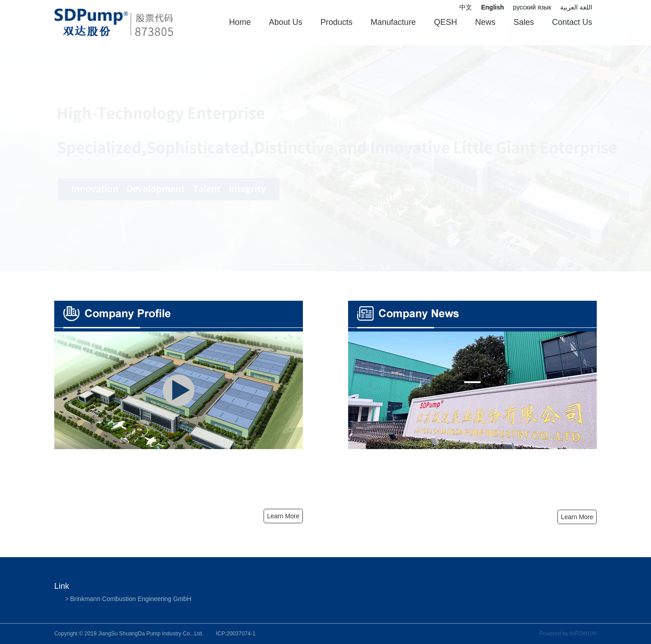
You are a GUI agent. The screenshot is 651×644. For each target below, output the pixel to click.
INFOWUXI (583, 634)
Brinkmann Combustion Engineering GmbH (131, 599)
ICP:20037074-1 (236, 634)
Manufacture (393, 22)
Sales (524, 22)
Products (337, 22)
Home (240, 22)
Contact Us (572, 22)
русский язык (532, 7)
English (493, 7)
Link (62, 586)
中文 (466, 7)
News (485, 22)
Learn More (577, 517)
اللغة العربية (576, 7)
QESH (446, 22)
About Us (286, 22)
